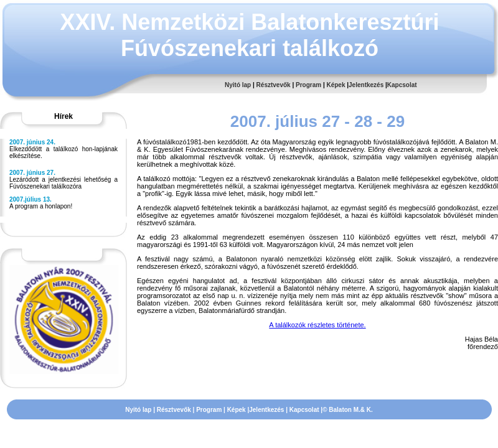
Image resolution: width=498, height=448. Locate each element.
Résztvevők (274, 85)
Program (308, 85)
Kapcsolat (402, 85)
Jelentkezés (366, 85)
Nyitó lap (238, 85)
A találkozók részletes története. (317, 325)
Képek (336, 85)
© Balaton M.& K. (348, 410)
